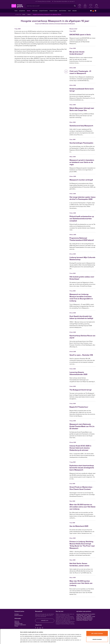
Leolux (90, 615)
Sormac (84, 617)
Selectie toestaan (97, 628)
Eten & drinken (63, 11)
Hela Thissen (80, 615)
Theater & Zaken (53, 11)
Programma (22, 11)
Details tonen (83, 641)
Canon (86, 615)
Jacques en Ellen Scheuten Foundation (86, 614)
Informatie (35, 11)
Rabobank (89, 617)
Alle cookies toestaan (97, 622)
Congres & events (43, 11)
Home (16, 11)
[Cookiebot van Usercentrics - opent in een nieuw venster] (10, 641)
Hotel (69, 11)
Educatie (74, 11)
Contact (17, 614)
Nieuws (29, 11)
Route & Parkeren (19, 615)
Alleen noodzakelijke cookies (97, 634)
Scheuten (79, 617)
